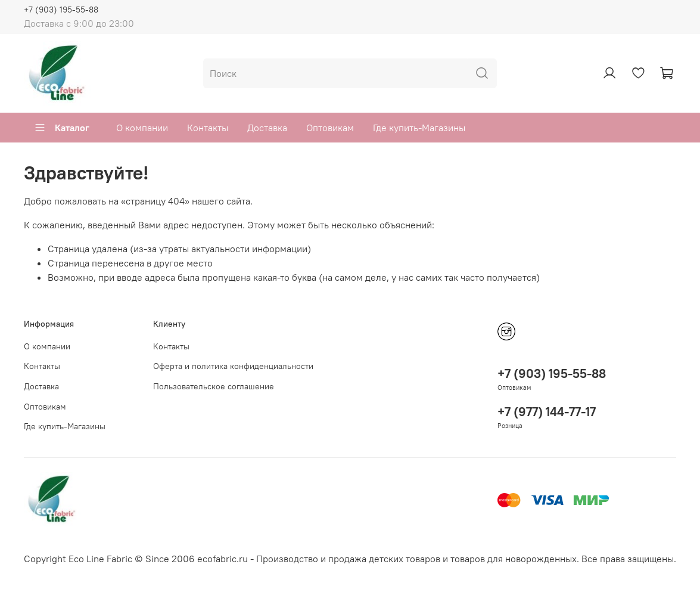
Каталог (62, 128)
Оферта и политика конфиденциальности (233, 366)
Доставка (267, 128)
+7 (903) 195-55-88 (61, 10)
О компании (142, 128)
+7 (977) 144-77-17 (547, 412)
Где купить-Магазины (419, 128)
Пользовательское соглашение (214, 386)
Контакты (208, 128)
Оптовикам (330, 128)
